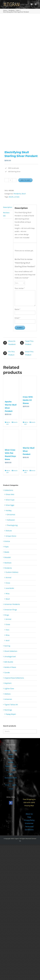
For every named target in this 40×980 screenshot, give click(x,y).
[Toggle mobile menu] (36, 4)
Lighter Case (9, 688)
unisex (17, 197)
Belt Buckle (9, 662)
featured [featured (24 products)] (11, 758)
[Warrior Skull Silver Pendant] (29, 437)
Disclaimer (29, 823)
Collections (9, 490)
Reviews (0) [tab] (6, 214)
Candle (7, 673)
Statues (9, 531)
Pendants (17, 194)
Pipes (6, 547)
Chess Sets (10, 494)
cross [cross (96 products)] (15, 751)
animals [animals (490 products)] (7, 751)
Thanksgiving (12, 525)
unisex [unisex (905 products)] (11, 789)
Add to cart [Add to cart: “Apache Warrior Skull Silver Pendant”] (8, 423)
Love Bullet (10, 588)
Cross (8, 583)
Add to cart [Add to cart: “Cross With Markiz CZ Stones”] (26, 423)
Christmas (11, 515)
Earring (7, 646)
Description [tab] (8, 207)
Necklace (8, 563)
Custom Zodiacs (12, 572)
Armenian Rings (11, 610)
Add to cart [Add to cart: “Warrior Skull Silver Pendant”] (26, 471)
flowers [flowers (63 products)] (8, 766)
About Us (29, 814)
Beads (7, 552)
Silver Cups (10, 500)
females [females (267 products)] (11, 762)
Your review (20, 288)
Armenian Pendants (12, 604)
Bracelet (8, 557)
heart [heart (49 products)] (15, 766)
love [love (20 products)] (7, 770)
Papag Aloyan (11, 714)
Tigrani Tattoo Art (11, 705)
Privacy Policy (29, 820)
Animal (8, 577)
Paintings (8, 710)
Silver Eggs (10, 505)
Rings (7, 615)
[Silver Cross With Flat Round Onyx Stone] (11, 438)
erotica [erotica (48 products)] (11, 754)
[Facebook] (11, 803)
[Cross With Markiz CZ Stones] (29, 385)
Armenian (8, 699)
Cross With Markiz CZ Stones (28, 400)
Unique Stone (11, 536)
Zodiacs (7, 694)
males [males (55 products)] (14, 770)
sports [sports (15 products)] (14, 785)
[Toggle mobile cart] (31, 4)
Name (18, 309)
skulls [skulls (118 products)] (7, 785)
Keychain (8, 683)
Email (17, 318)
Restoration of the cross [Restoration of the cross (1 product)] (11, 779)
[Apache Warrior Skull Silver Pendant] (11, 387)
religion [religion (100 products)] (11, 774)
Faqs (29, 817)
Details (15, 422)
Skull (24, 194)
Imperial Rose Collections (14, 678)
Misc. (8, 594)
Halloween (11, 520)
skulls (11, 197)
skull (8, 640)
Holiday (9, 510)
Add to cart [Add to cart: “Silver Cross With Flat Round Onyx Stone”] (8, 471)
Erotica (7, 541)
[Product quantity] (10, 180)
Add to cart (25, 180)
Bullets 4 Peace (10, 667)
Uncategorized (10, 656)
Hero (7, 630)
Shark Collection (11, 651)
